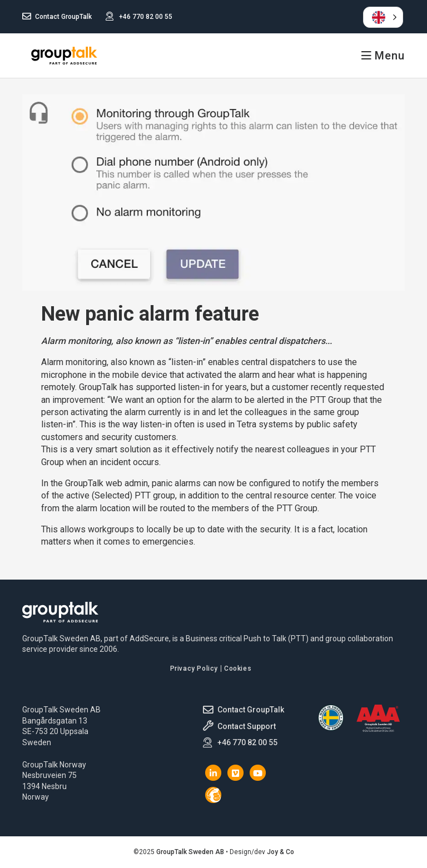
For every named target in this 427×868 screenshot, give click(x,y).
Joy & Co (280, 852)
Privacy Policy (194, 669)
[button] (383, 17)
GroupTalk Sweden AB (64, 56)
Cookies (238, 669)
